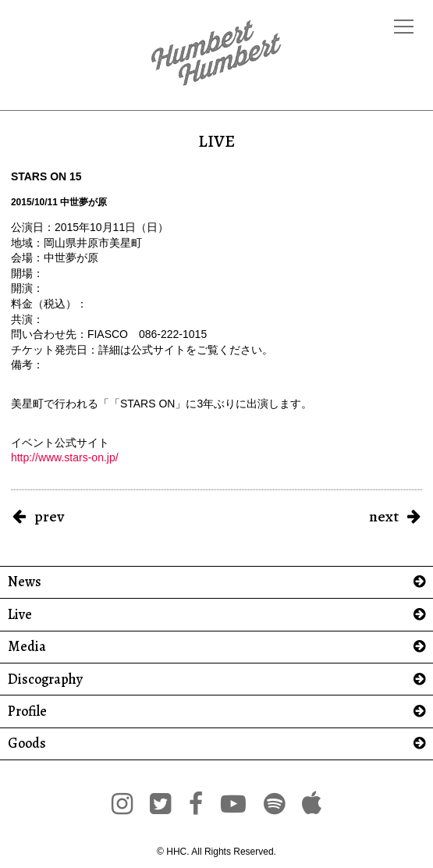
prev (49, 516)
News (25, 582)
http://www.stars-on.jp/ (65, 457)
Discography (45, 679)
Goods (27, 743)
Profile (27, 711)
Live (20, 615)
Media (27, 647)
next (384, 516)
